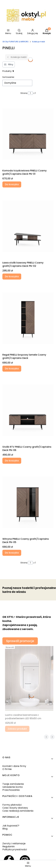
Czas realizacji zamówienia (18, 811)
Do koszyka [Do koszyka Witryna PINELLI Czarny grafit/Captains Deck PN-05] (12, 553)
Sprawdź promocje (20, 641)
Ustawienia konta (12, 787)
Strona (24, 93)
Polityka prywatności (15, 849)
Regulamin (9, 846)
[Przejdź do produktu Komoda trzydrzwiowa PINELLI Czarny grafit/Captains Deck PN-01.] (28, 134)
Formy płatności (12, 805)
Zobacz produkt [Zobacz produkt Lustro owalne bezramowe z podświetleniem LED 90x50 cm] (17, 729)
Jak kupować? (11, 826)
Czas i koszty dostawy (15, 808)
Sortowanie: (8, 77)
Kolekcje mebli (39, 42)
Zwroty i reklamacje (14, 843)
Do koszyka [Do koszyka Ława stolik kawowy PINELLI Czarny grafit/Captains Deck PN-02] (12, 276)
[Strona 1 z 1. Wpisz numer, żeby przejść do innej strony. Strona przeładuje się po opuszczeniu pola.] (30, 93)
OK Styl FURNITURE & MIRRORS (15, 42)
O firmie (7, 769)
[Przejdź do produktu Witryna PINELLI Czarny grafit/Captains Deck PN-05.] (28, 502)
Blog (5, 829)
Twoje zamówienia (13, 784)
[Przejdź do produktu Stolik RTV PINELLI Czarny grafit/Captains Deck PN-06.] (28, 410)
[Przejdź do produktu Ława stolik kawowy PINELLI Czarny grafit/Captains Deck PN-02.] (28, 226)
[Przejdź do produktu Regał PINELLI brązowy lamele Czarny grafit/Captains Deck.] (28, 318)
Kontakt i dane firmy (14, 766)
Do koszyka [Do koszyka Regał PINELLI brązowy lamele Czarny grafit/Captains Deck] (12, 369)
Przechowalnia (11, 790)
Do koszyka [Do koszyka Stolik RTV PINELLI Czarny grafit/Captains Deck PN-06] (12, 461)
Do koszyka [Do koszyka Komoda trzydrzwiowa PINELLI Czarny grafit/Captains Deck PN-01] (12, 184)
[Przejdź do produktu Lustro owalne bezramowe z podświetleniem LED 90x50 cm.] (29, 678)
